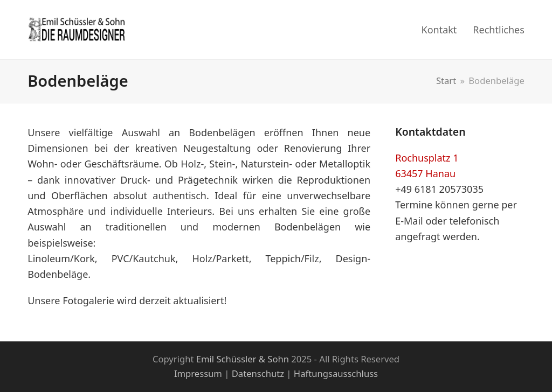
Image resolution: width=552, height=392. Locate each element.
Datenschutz (258, 373)
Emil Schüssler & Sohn (243, 359)
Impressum (198, 373)
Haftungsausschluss (336, 373)
